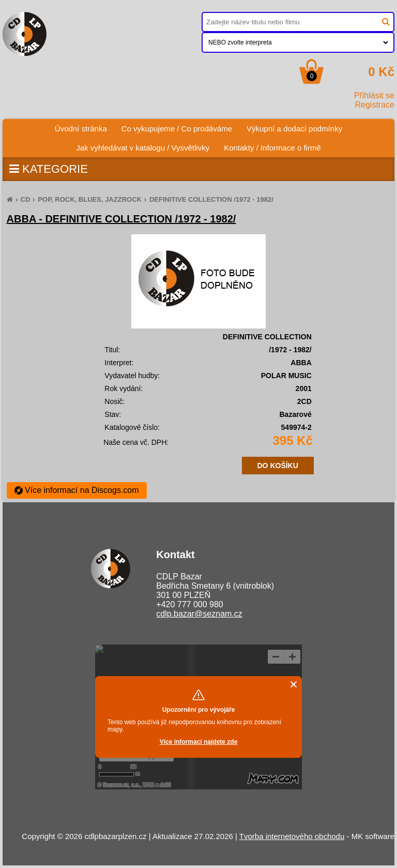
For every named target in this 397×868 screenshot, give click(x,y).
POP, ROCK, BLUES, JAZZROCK (90, 199)
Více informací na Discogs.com (77, 490)
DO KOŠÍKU (278, 466)
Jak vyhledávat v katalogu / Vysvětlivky (143, 148)
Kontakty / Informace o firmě (272, 148)
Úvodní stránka (85, 126)
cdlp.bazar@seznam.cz (199, 614)
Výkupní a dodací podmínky (294, 129)
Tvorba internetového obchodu (292, 836)
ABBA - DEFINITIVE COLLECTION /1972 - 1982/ (121, 219)
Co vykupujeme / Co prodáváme (177, 129)
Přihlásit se (374, 95)
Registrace (375, 105)
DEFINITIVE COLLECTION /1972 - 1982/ (211, 199)
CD (26, 199)
